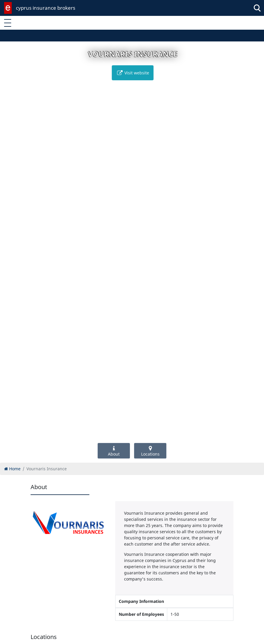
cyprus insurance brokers (46, 8)
